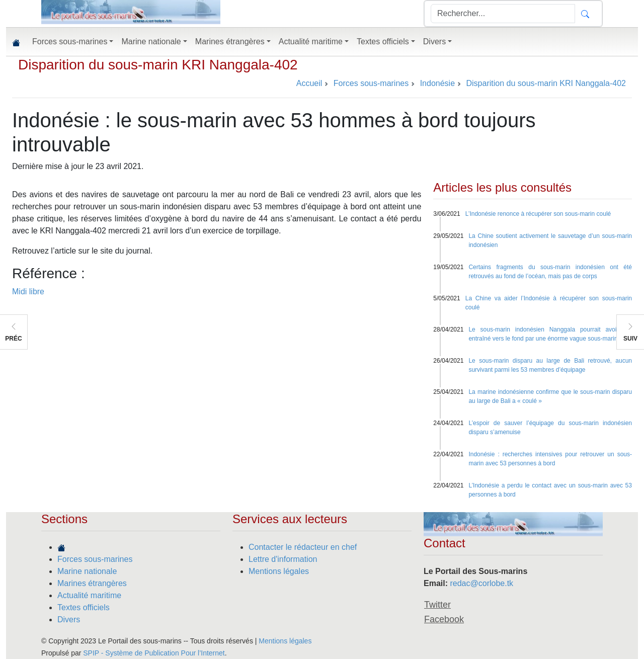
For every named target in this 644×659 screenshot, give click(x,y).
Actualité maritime (89, 595)
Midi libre (28, 292)
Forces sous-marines (95, 559)
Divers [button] (434, 42)
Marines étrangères (92, 583)
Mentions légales (279, 571)
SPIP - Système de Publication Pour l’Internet (154, 653)
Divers (69, 620)
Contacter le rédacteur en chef (303, 547)
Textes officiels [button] (383, 42)
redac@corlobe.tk (481, 583)
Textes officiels (84, 607)
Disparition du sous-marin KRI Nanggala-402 (158, 65)
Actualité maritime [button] (311, 42)
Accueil (309, 83)
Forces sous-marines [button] (70, 42)
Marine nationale (87, 571)
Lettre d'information (283, 559)
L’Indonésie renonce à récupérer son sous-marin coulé (538, 214)
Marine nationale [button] (151, 42)
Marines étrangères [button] (230, 42)
